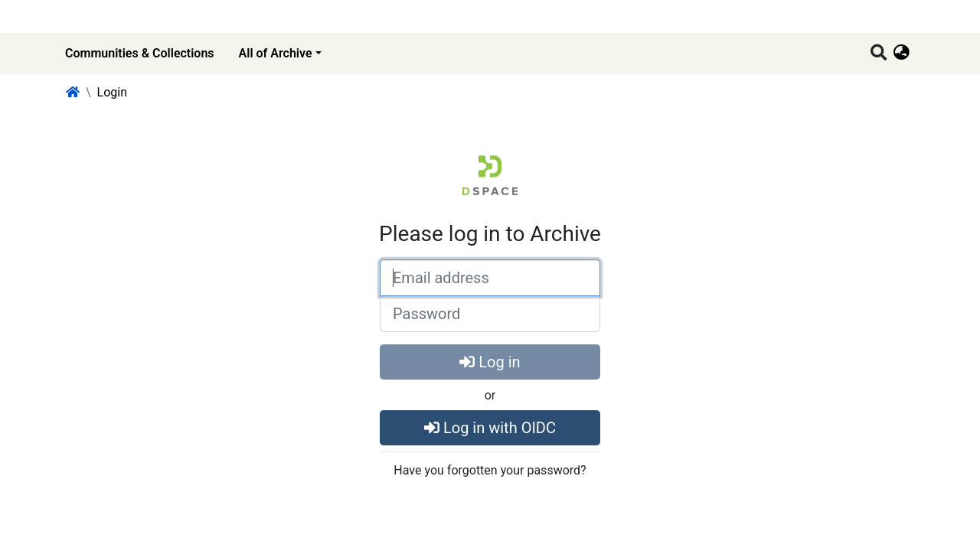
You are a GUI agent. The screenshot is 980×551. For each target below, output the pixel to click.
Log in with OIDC (490, 428)
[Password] (490, 314)
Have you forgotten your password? (490, 470)
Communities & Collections (140, 53)
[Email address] (490, 278)
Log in (490, 362)
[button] (902, 54)
